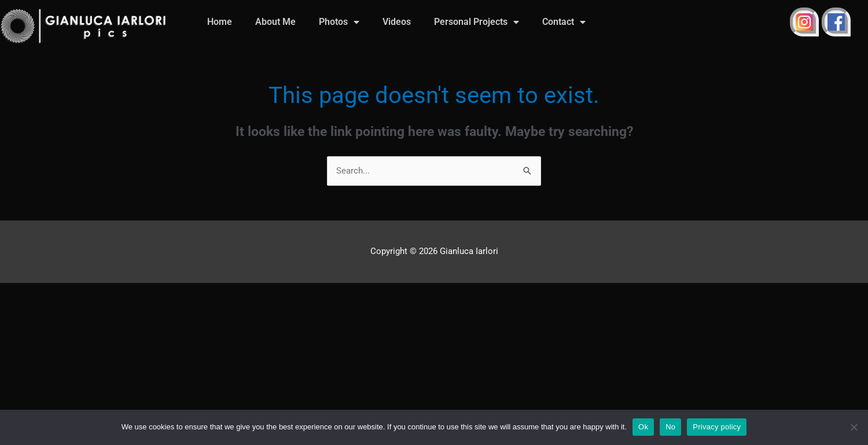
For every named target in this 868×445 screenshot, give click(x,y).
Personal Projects (477, 22)
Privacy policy (717, 427)
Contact (564, 22)
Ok (643, 427)
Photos (339, 22)
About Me (275, 22)
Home (220, 22)
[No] (854, 427)
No (670, 427)
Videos (397, 22)
